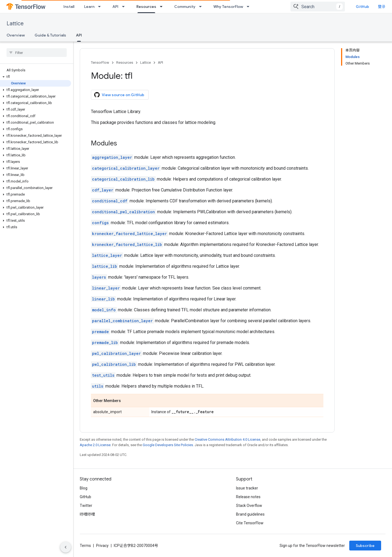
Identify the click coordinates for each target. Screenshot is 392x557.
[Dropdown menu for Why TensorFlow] (250, 7)
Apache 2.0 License (95, 445)
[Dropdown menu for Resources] (163, 7)
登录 (382, 7)
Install (69, 7)
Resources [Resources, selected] (146, 7)
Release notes (248, 497)
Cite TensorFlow (250, 523)
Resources (125, 63)
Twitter (86, 506)
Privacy (102, 546)
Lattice (15, 24)
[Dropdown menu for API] (125, 7)
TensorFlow (100, 63)
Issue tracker (247, 488)
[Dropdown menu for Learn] (101, 7)
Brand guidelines (250, 514)
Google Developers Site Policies (168, 445)
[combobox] (318, 7)
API (115, 7)
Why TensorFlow (228, 7)
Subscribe (365, 546)
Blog (84, 488)
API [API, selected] (79, 35)
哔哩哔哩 (87, 514)
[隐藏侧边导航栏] (66, 547)
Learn (89, 7)
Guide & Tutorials (50, 35)
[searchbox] (37, 53)
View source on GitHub (119, 95)
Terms (85, 546)
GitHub (362, 7)
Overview (16, 35)
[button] (36, 77)
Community (185, 7)
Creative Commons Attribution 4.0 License (227, 439)
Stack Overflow (249, 506)
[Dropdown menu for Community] (202, 7)
